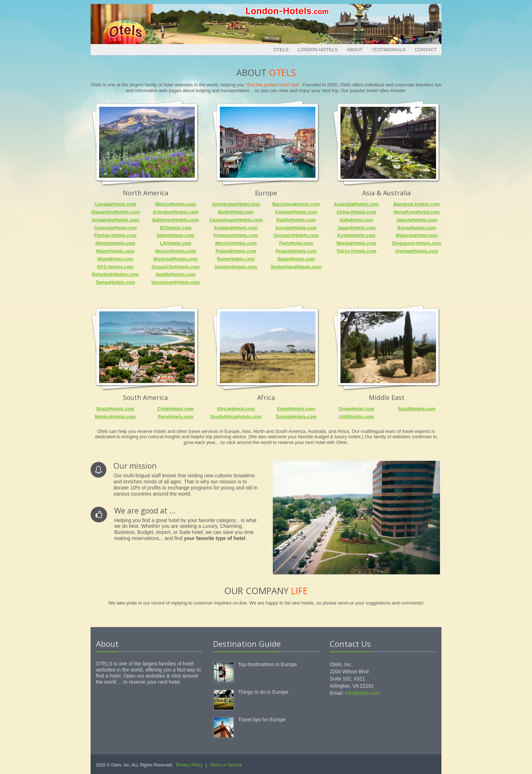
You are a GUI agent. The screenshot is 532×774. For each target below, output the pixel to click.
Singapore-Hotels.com (417, 243)
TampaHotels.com (115, 282)
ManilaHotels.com (356, 243)
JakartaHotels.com (417, 220)
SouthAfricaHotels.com (236, 417)
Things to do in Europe (263, 692)
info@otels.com (362, 693)
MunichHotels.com (236, 243)
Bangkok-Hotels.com (417, 204)
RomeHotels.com (236, 259)
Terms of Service (226, 765)
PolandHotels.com (236, 251)
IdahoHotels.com (176, 235)
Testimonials (389, 50)
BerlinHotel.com (236, 212)
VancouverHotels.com (176, 282)
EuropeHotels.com (296, 228)
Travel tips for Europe (262, 720)
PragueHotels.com (296, 251)
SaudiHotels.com (417, 409)
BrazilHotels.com (115, 409)
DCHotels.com (176, 228)
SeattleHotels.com (176, 274)
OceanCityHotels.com (175, 267)
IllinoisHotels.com (115, 243)
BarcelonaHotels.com (296, 204)
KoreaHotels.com (417, 228)
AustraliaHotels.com (357, 204)
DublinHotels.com (296, 220)
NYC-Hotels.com (115, 267)
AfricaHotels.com (236, 409)
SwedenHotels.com (236, 267)
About (355, 50)
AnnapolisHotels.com (115, 220)
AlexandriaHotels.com (115, 212)
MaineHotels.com (115, 251)
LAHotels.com (176, 243)
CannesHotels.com (296, 212)
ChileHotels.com (176, 409)
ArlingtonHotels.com (176, 212)
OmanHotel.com (357, 409)
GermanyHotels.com (296, 235)
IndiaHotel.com (356, 220)
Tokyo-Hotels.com (357, 251)
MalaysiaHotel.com (417, 235)
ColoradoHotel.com (115, 228)
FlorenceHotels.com (236, 235)
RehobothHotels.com (115, 274)
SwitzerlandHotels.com (296, 267)
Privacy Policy (190, 765)
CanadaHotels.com (115, 204)
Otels (281, 50)
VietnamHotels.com (417, 251)
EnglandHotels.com (236, 228)
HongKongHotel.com (417, 212)
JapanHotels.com (357, 228)
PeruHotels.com (176, 417)
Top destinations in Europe (268, 664)
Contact (426, 50)
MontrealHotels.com (175, 259)
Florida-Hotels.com (115, 235)
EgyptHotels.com (296, 409)
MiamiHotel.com (115, 259)
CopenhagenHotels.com (236, 220)
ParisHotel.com (296, 243)
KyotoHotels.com (356, 235)
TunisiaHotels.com (296, 417)
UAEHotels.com (357, 417)
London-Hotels (318, 50)
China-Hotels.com (356, 212)
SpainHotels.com (296, 259)
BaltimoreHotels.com (175, 220)
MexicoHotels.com (175, 204)
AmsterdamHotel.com (236, 204)
